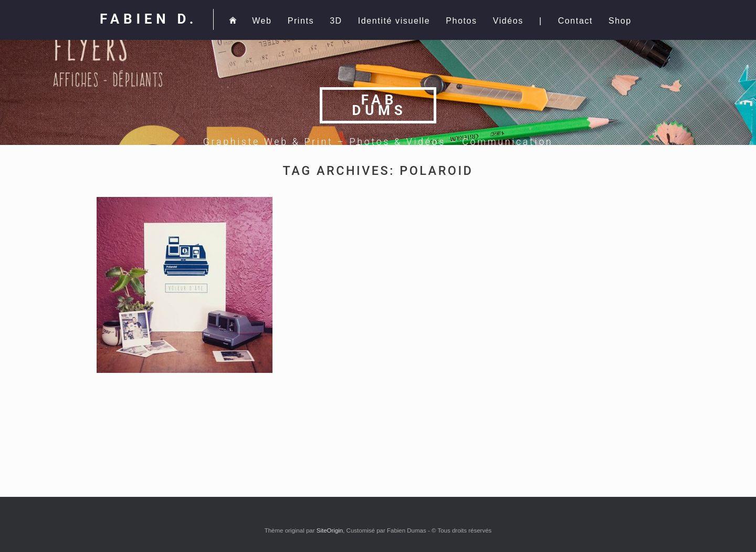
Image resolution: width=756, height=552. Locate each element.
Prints (301, 21)
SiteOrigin (330, 530)
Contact (575, 21)
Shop (620, 21)
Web (262, 21)
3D (336, 21)
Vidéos (508, 21)
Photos (461, 21)
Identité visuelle (394, 21)
